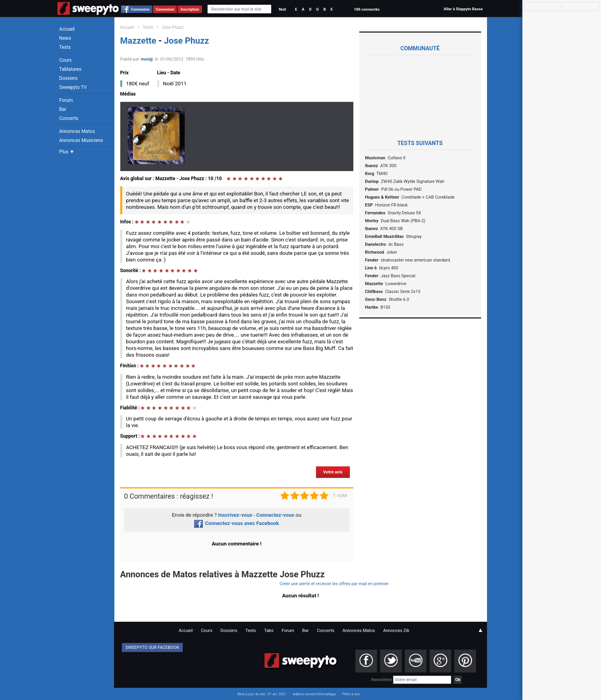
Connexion (140, 9)
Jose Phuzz (173, 27)
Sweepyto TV (73, 87)
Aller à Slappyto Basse (463, 9)
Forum (66, 100)
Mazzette (139, 41)
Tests (65, 47)
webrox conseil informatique (314, 694)
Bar (63, 109)
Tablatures (71, 69)
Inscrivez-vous (235, 515)
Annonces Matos (77, 131)
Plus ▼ (67, 152)
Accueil (67, 29)
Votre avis (333, 472)
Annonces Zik (396, 631)
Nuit (282, 9)
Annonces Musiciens (81, 140)
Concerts (69, 118)
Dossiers (69, 78)
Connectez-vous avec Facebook (236, 523)
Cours (66, 60)
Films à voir (351, 694)
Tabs (269, 631)
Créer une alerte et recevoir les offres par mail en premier (334, 584)
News (65, 38)
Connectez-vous (275, 515)
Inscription (190, 9)
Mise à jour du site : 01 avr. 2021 (262, 694)
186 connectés (367, 9)
